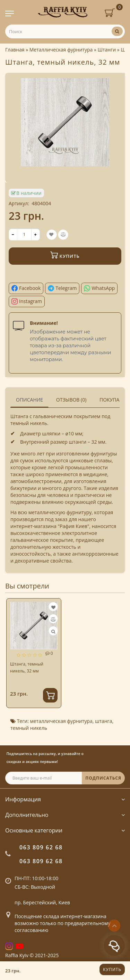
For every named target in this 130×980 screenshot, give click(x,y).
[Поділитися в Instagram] (27, 301)
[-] (13, 235)
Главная (15, 50)
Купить (112, 969)
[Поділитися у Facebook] (26, 288)
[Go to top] (114, 926)
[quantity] (24, 235)
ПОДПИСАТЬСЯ (103, 778)
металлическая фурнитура (61, 721)
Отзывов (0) (71, 400)
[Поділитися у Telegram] (62, 288)
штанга (104, 721)
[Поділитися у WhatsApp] (99, 288)
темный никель (29, 728)
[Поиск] (117, 31)
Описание (29, 400)
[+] (36, 235)
